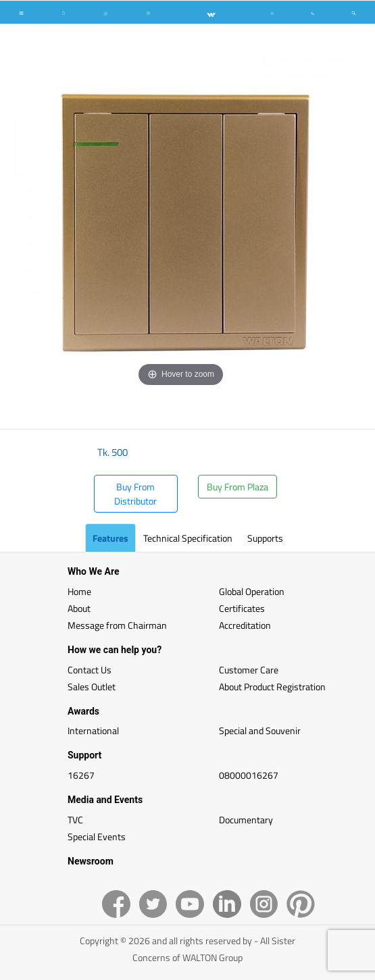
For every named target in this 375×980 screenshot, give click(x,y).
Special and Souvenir (260, 730)
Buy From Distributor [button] (135, 494)
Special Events (97, 836)
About (79, 608)
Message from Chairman (117, 625)
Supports (265, 538)
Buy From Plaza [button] (237, 487)
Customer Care (249, 670)
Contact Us (90, 670)
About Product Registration (272, 687)
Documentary (246, 820)
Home (79, 591)
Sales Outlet (92, 687)
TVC (75, 820)
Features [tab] (110, 538)
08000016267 (249, 775)
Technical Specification (188, 538)
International (93, 730)
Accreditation (245, 625)
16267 (81, 775)
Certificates (242, 608)
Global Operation (252, 591)
